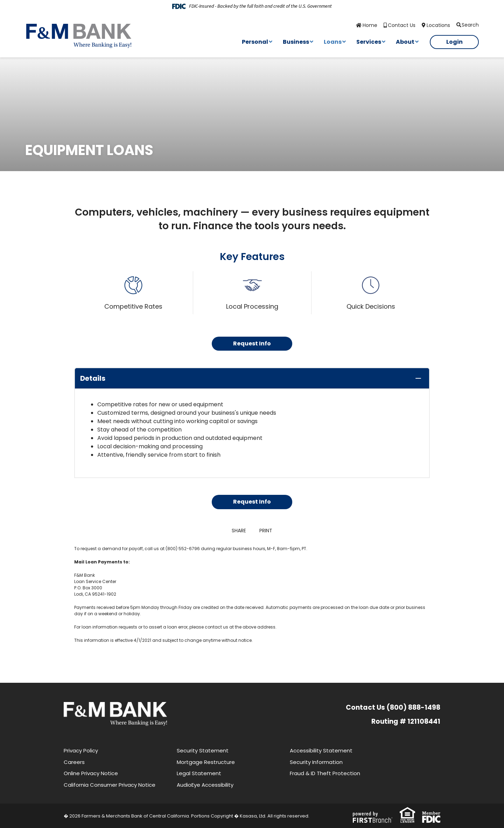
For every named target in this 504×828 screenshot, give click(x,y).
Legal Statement (199, 773)
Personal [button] (255, 42)
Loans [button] (333, 42)
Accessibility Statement (321, 750)
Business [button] (296, 42)
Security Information (316, 762)
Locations (438, 25)
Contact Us (402, 25)
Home (370, 25)
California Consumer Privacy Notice (110, 785)
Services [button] (369, 42)
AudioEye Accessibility (205, 785)
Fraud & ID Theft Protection (325, 773)
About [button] (405, 42)
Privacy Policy (81, 750)
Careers (74, 762)
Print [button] (267, 531)
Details (93, 378)
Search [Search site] (470, 25)
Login (454, 42)
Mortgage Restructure (206, 762)
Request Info (252, 343)
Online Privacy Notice (91, 773)
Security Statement (203, 750)
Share (239, 531)
